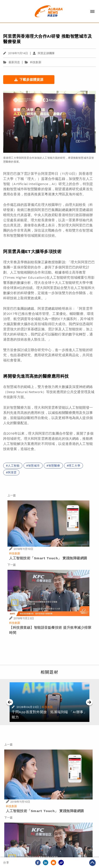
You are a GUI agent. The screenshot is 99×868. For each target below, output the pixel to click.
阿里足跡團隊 (44, 53)
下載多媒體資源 (29, 80)
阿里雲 (12, 472)
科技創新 (36, 62)
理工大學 (74, 466)
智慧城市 (34, 466)
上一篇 (12, 495)
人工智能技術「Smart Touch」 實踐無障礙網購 (48, 558)
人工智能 (14, 466)
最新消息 (12, 62)
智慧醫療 (54, 466)
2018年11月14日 (16, 53)
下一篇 (12, 565)
